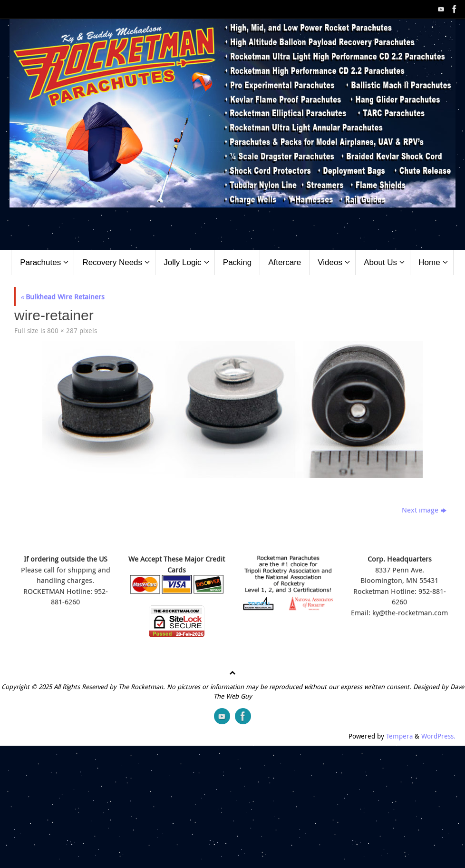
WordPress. (438, 736)
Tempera (399, 736)
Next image (424, 510)
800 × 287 (62, 331)
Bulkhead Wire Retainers (63, 296)
